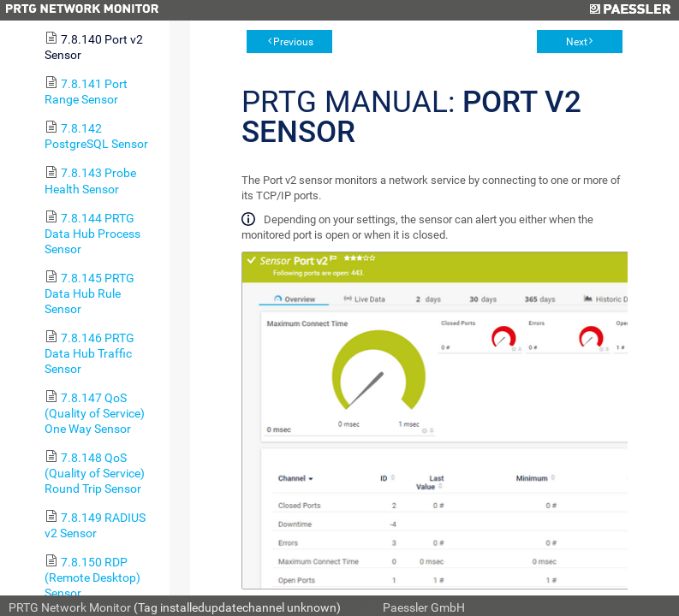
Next (577, 42)
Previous (293, 42)
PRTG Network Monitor (70, 607)
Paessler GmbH (424, 607)
